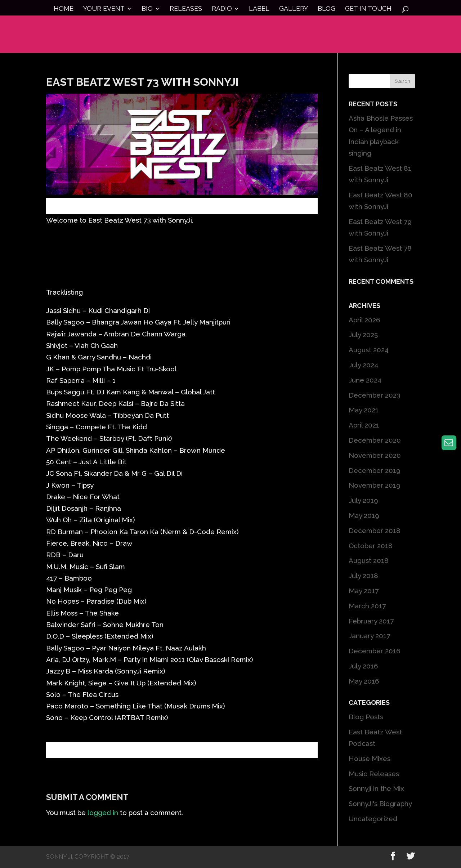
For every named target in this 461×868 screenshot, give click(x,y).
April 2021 (364, 425)
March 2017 (367, 606)
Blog (326, 9)
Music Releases (374, 774)
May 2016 (364, 681)
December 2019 (375, 470)
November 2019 (375, 485)
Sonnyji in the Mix (376, 788)
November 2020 (375, 455)
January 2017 (369, 636)
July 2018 (363, 576)
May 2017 (364, 591)
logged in (103, 813)
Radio (222, 9)
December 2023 (375, 395)
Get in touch (368, 9)
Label (259, 9)
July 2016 (363, 666)
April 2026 (364, 320)
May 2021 (364, 410)
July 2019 (363, 500)
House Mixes (370, 759)
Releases (186, 9)
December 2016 (375, 651)
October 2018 (371, 546)
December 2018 (375, 531)
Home (64, 9)
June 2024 (365, 380)
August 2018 (369, 560)
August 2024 (369, 350)
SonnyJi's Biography (380, 804)
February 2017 (371, 621)
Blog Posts (366, 717)
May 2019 (364, 515)
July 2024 (363, 365)
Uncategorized (373, 819)
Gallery (294, 9)
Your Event (104, 9)
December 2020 (375, 440)
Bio (147, 9)
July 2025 (363, 335)
